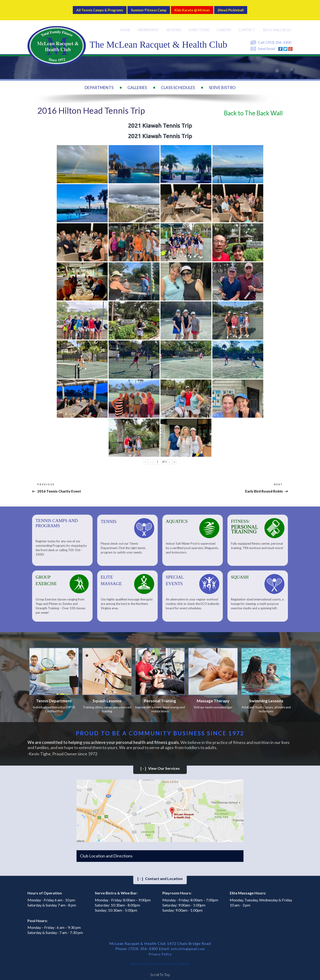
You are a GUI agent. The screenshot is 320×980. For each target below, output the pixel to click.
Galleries (137, 82)
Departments (99, 82)
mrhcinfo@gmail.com (188, 945)
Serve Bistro (222, 82)
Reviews (173, 24)
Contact (247, 24)
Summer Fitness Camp (147, 7)
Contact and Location (160, 875)
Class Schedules (178, 82)
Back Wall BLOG (277, 24)
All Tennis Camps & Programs (85, 7)
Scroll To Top (160, 971)
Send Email (267, 43)
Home (123, 24)
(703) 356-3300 (278, 37)
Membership (147, 24)
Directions (198, 24)
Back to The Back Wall (253, 107)
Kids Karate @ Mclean (201, 7)
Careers (224, 24)
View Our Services (160, 765)
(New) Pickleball (249, 7)
